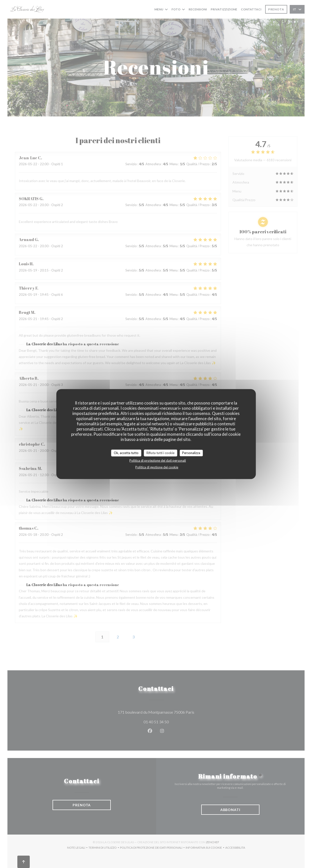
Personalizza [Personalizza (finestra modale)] (191, 453)
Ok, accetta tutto (126, 453)
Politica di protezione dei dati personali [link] (158, 460)
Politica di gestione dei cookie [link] (157, 467)
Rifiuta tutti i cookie (160, 453)
